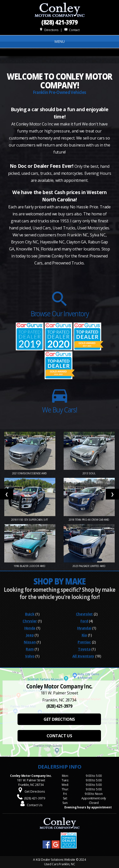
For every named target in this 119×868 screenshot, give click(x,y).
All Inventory (83, 656)
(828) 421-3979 (60, 22)
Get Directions (35, 791)
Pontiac (84, 642)
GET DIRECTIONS (59, 719)
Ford (84, 621)
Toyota (84, 649)
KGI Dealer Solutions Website (55, 860)
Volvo (30, 656)
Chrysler (30, 621)
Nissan (30, 642)
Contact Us (35, 805)
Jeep (30, 635)
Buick (30, 614)
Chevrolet (84, 614)
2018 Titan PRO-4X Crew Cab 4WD (89, 520)
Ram (30, 649)
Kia (84, 635)
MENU (60, 41)
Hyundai (84, 628)
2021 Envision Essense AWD (30, 473)
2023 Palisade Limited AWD (89, 566)
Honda (30, 628)
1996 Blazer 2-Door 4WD (30, 566)
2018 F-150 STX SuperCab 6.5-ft (30, 520)
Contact (72, 30)
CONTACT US (59, 736)
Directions (49, 30)
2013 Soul (89, 473)
